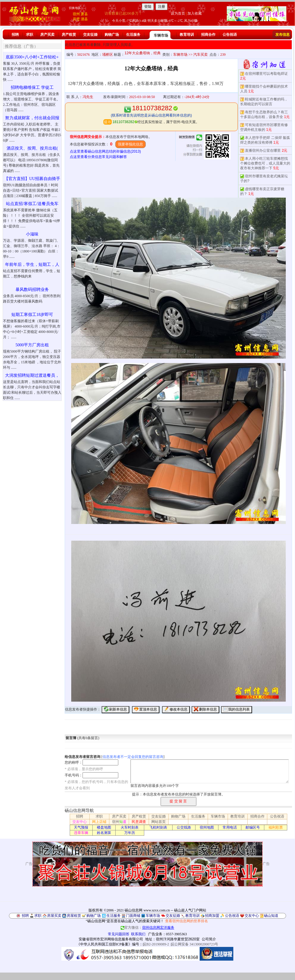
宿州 (76, 14)
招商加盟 (212, 916)
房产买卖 (47, 35)
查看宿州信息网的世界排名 (187, 921)
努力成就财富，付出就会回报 (32, 118)
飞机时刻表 (158, 827)
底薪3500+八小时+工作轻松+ (32, 57)
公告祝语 (230, 35)
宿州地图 (207, 827)
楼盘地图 (104, 827)
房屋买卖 (54, 916)
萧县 (84, 14)
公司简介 (209, 939)
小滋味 (32, 234)
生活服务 (133, 35)
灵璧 (76, 19)
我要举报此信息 (131, 144)
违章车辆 (81, 833)
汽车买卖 (201, 55)
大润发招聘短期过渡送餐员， (32, 375)
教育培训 (187, 35)
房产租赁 (69, 35)
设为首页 (178, 13)
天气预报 (81, 827)
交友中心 (80, 822)
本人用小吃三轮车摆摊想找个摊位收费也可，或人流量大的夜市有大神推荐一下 (265, 163)
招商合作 (208, 35)
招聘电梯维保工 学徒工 (32, 87)
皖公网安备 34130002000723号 (194, 944)
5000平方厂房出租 (32, 345)
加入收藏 (195, 13)
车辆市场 (161, 35)
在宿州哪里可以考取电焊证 (266, 74)
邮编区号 (253, 827)
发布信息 (282, 35)
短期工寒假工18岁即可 (32, 315)
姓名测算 (104, 833)
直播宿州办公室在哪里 (263, 151)
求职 (29, 35)
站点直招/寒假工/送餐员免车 (32, 204)
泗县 (84, 19)
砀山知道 (271, 916)
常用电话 (230, 827)
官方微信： (147, 928)
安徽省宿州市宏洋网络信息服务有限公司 (111, 939)
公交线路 (184, 827)
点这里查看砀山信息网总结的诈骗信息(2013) (105, 151)
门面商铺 (133, 916)
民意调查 (139, 822)
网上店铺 (99, 822)
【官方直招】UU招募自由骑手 (32, 179)
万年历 (130, 833)
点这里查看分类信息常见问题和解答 (98, 157)
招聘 (15, 35)
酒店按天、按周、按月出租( (32, 148)
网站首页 (159, 822)
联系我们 (138, 934)
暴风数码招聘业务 (32, 290)
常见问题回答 (119, 934)
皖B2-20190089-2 (156, 944)
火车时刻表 (130, 827)
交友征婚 (90, 35)
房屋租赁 (74, 916)
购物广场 (112, 35)
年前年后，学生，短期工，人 (32, 265)
